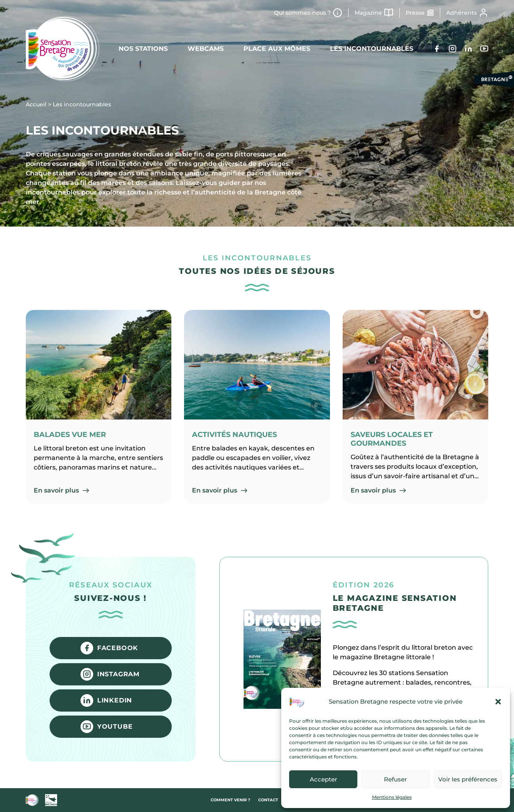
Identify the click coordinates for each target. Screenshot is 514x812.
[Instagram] (453, 49)
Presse (415, 13)
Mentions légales (392, 797)
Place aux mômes (277, 49)
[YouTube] (484, 49)
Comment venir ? (230, 800)
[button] (498, 702)
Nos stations (143, 49)
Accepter (323, 779)
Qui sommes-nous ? (302, 13)
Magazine (368, 13)
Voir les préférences (468, 779)
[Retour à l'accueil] (62, 49)
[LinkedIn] (468, 49)
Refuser (395, 779)
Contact (268, 800)
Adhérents (461, 13)
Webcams (206, 49)
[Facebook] (437, 49)
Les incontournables (372, 49)
